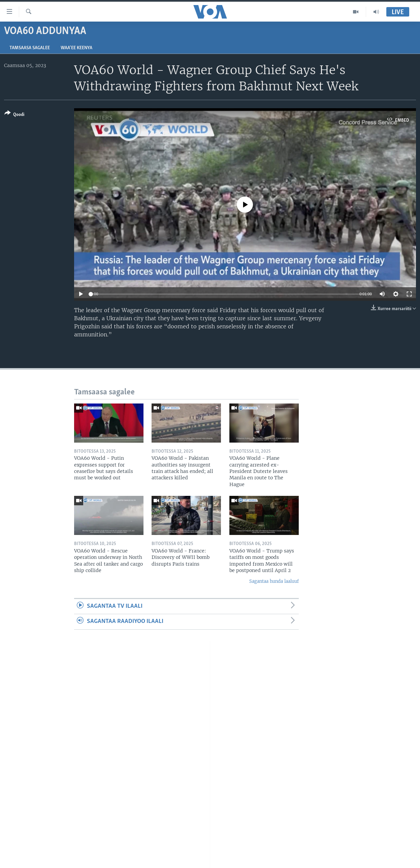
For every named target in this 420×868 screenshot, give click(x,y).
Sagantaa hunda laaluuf (274, 581)
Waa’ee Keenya (76, 48)
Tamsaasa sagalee (30, 48)
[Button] (14, 115)
